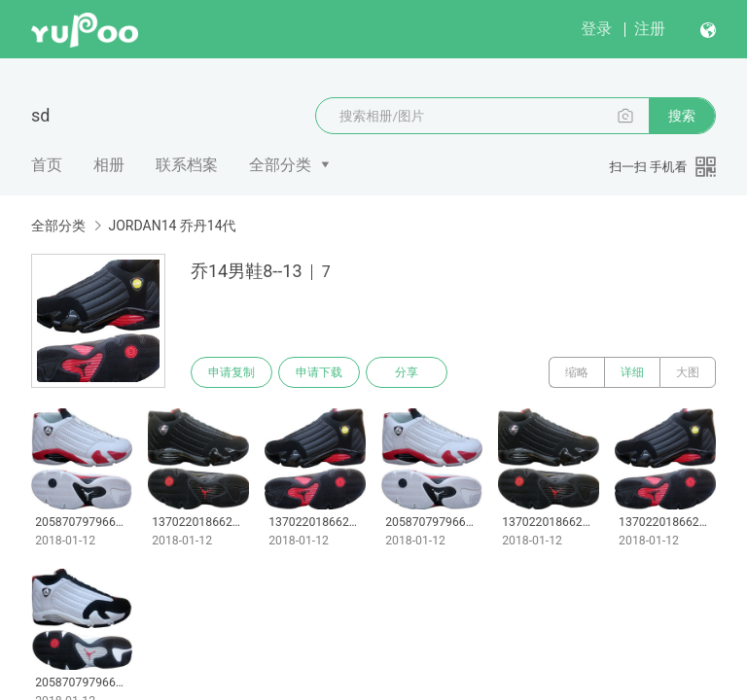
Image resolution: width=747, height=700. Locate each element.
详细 (632, 372)
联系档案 (187, 165)
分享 (407, 372)
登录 (596, 29)
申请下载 (319, 372)
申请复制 (231, 372)
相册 (109, 165)
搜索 (682, 116)
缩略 (577, 372)
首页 (47, 165)
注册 (650, 29)
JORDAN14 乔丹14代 (172, 226)
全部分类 (280, 165)
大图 (688, 372)
